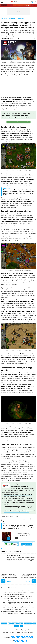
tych (16, 490)
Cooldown (15, 623)
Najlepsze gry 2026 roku (26, 630)
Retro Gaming (15, 551)
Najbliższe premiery (29, 632)
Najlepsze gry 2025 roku (9, 632)
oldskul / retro (4, 551)
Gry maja (10, 5)
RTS (10, 551)
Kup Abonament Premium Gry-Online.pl (18, 122)
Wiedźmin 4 (20, 632)
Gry (9, 623)
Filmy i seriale (28, 623)
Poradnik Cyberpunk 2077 (12, 630)
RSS (21, 626)
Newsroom (14, 18)
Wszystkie (4, 623)
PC (20, 551)
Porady (21, 623)
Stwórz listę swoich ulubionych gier (22, 5)
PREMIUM (4, 5)
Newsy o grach (21, 18)
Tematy (17, 626)
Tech (34, 623)
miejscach (20, 490)
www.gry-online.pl (5, 18)
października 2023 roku (17, 488)
